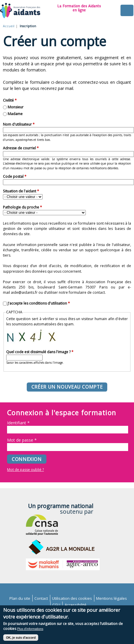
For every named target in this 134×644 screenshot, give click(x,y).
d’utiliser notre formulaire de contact (74, 292)
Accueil (9, 26)
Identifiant (18, 423)
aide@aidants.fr (24, 292)
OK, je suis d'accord (21, 641)
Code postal (15, 176)
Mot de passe (22, 440)
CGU (56, 605)
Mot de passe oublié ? (25, 470)
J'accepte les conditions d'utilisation (39, 303)
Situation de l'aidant (21, 191)
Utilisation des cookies (72, 598)
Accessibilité (76, 605)
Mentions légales (112, 598)
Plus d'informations (30, 632)
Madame (15, 114)
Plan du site (20, 598)
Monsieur (16, 107)
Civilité (10, 100)
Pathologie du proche (22, 207)
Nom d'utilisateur (19, 124)
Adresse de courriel (21, 148)
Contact (41, 598)
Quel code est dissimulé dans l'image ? (40, 352)
